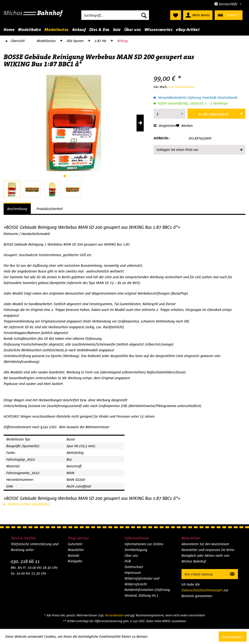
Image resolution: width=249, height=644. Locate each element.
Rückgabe (75, 561)
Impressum (133, 573)
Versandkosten (114, 615)
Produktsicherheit (50, 209)
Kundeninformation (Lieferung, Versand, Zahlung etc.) (148, 592)
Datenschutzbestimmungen (202, 590)
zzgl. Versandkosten (181, 87)
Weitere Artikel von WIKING (27, 504)
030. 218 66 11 (25, 561)
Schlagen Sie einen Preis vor (199, 149)
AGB (128, 561)
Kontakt (74, 555)
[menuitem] (115, 15)
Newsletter (76, 550)
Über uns (131, 555)
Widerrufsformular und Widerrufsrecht (142, 581)
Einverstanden (233, 637)
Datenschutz (134, 567)
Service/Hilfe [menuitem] (226, 4)
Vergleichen (165, 126)
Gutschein (75, 544)
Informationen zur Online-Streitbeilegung (144, 547)
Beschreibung (17, 209)
